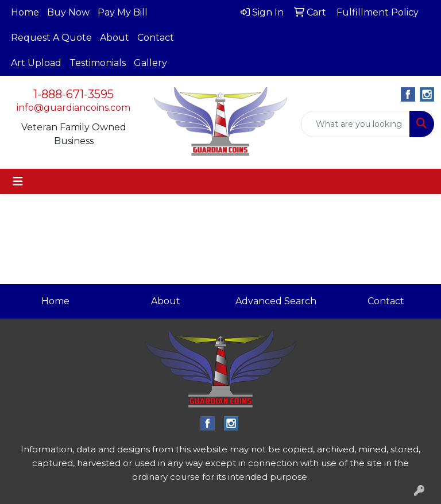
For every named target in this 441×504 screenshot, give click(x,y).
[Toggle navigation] (18, 181)
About (115, 38)
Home (25, 12)
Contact (156, 38)
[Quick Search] (355, 124)
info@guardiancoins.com (73, 108)
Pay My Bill (123, 12)
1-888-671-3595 (73, 94)
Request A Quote (51, 38)
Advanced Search (276, 301)
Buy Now (68, 12)
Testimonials (98, 63)
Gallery (150, 63)
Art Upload (36, 63)
